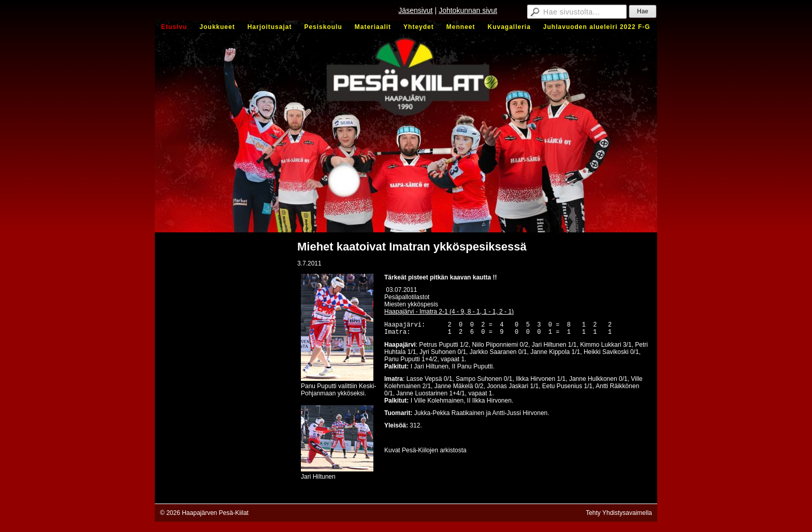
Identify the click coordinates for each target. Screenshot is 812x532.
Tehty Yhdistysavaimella (619, 513)
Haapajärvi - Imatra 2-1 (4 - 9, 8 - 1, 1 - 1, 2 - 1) (449, 312)
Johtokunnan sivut (468, 10)
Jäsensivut (415, 10)
